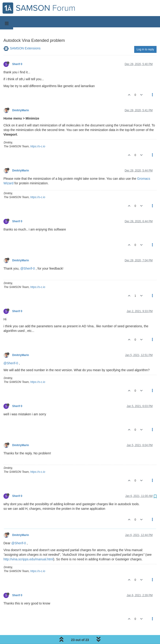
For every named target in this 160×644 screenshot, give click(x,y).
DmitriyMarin (21, 110)
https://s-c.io (38, 146)
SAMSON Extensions (25, 48)
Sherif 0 (17, 64)
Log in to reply (145, 49)
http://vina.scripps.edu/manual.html (28, 559)
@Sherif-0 (28, 268)
